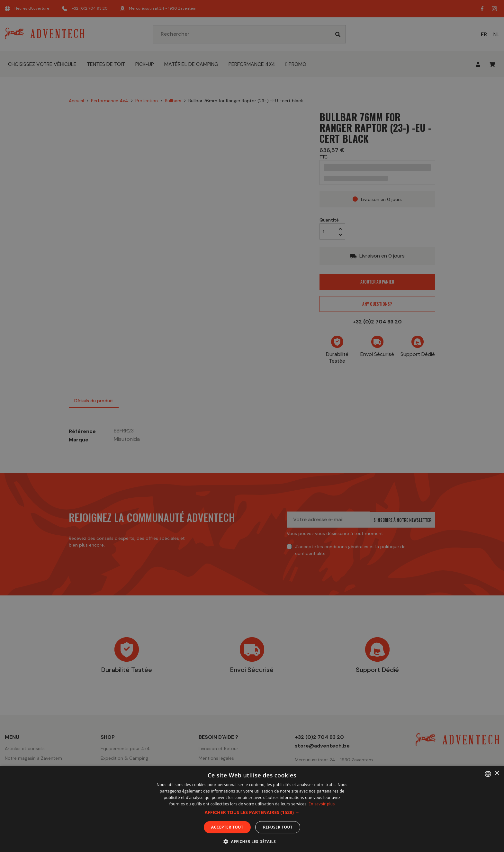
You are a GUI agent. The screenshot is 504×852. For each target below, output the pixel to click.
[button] (252, 812)
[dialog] (252, 426)
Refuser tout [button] (278, 827)
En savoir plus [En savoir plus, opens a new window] (322, 804)
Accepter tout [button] (227, 827)
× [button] (497, 773)
